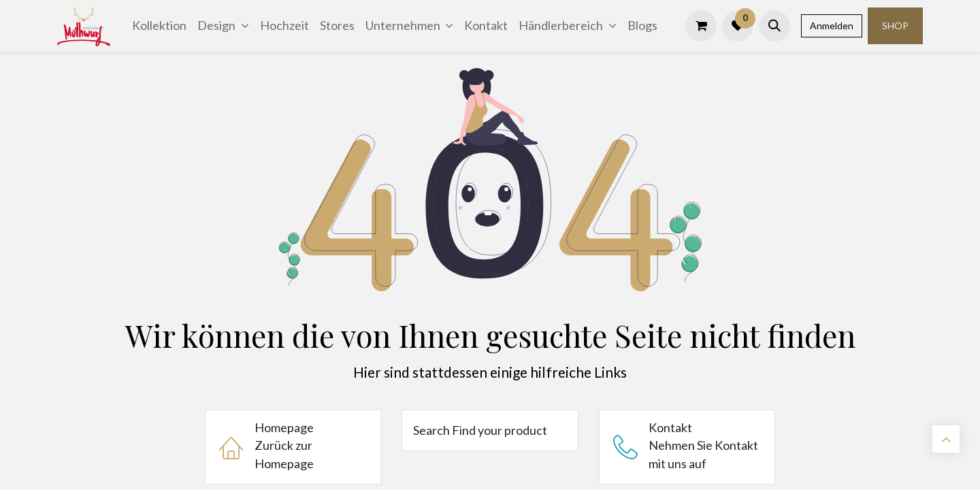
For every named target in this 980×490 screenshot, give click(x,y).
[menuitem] (159, 26)
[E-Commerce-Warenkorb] (701, 26)
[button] (774, 26)
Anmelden (832, 26)
